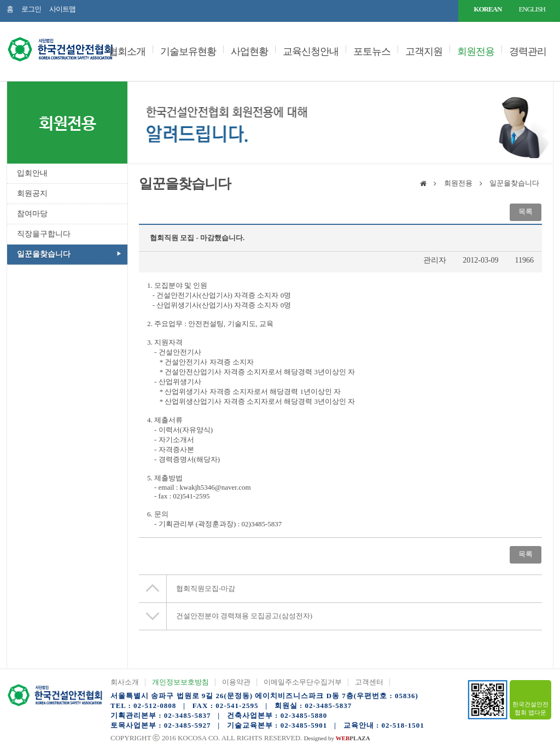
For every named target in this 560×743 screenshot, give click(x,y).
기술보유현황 (188, 51)
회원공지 (32, 193)
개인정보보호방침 (180, 682)
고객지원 (424, 51)
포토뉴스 (372, 51)
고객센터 (369, 682)
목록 (526, 211)
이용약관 (236, 682)
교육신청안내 (311, 51)
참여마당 (32, 214)
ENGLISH (532, 9)
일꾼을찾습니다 (44, 254)
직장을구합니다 (44, 234)
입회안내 (32, 173)
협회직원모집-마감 (206, 588)
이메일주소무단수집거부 (303, 682)
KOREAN (488, 9)
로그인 (31, 9)
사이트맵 (62, 9)
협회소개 (127, 51)
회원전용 (476, 51)
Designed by (337, 738)
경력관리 (528, 51)
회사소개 (125, 682)
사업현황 (249, 51)
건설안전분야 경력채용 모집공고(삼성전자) (244, 616)
